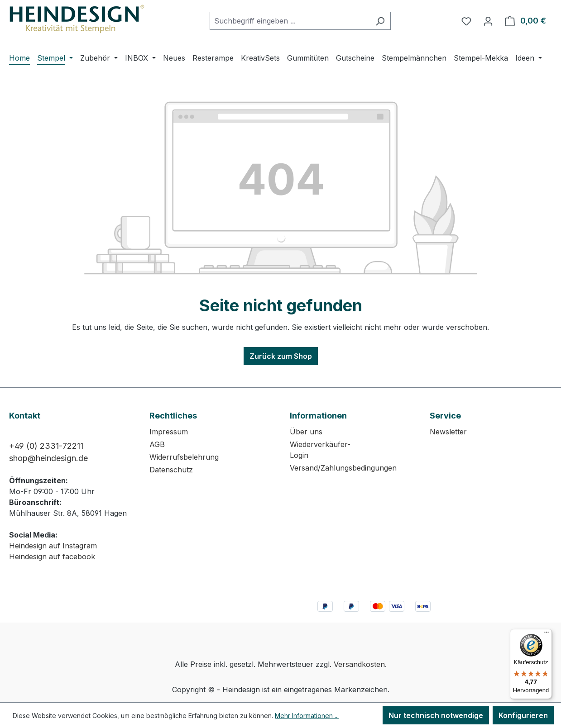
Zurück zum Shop (281, 356)
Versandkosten (359, 664)
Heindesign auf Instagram (53, 546)
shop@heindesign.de (48, 458)
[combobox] (290, 21)
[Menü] (547, 634)
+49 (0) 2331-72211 (46, 446)
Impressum (169, 432)
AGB (157, 444)
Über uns (306, 432)
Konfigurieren (523, 715)
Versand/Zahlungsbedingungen (343, 468)
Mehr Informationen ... (307, 716)
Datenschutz (171, 470)
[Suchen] (380, 21)
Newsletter (448, 432)
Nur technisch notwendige (436, 715)
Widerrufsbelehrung (184, 457)
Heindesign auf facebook (52, 557)
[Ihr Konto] (488, 21)
